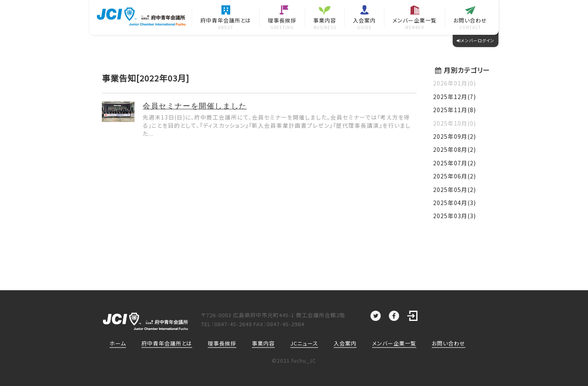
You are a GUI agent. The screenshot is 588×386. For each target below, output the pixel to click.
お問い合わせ (449, 343)
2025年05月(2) (454, 190)
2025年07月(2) (454, 163)
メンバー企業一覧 (394, 343)
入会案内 (345, 343)
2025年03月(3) (454, 216)
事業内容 (263, 343)
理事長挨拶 (222, 343)
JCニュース (304, 343)
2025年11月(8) (454, 110)
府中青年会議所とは (167, 343)
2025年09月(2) (454, 136)
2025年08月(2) (454, 149)
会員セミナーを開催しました (195, 106)
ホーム (118, 343)
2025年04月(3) (454, 203)
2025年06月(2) (454, 176)
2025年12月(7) (454, 97)
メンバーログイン (476, 40)
